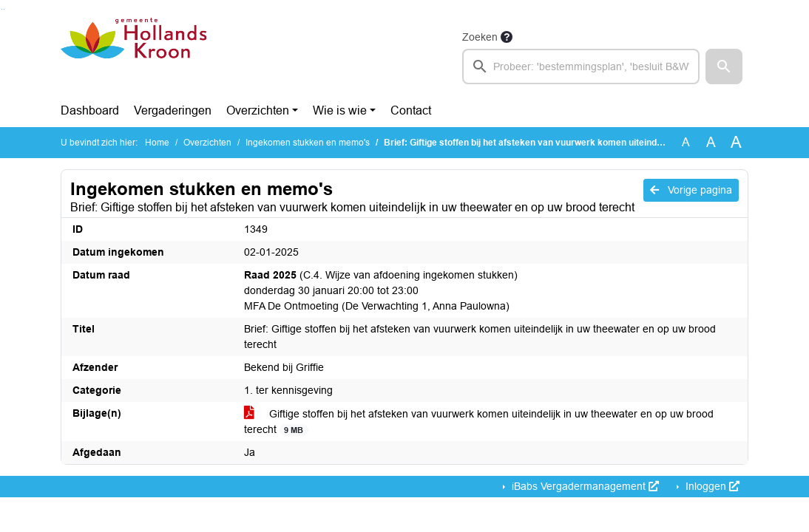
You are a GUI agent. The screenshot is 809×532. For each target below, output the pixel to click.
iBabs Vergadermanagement (584, 486)
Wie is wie (340, 110)
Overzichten (258, 110)
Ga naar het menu (4, 9)
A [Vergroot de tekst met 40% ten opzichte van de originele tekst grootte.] (736, 143)
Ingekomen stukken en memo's (308, 143)
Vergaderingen (173, 110)
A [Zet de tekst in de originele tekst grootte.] (686, 142)
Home (157, 143)
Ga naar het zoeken (2, 9)
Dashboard (90, 110)
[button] (724, 66)
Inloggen (711, 486)
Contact (411, 110)
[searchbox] (581, 66)
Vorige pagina (691, 190)
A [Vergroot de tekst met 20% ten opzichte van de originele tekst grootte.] (711, 142)
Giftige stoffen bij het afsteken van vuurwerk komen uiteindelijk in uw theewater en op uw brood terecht (479, 422)
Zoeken (480, 37)
